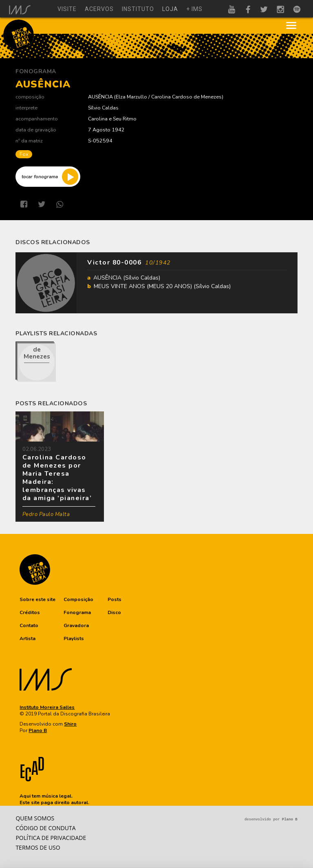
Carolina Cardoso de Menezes (186, 97)
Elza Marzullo (131, 97)
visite (67, 9)
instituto (138, 9)
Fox (24, 154)
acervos (99, 9)
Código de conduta (45, 828)
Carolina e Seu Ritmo (112, 119)
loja (170, 9)
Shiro (70, 724)
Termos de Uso (38, 847)
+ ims (194, 9)
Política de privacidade (51, 838)
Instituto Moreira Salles (47, 707)
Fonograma (36, 71)
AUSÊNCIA (100, 97)
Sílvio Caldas (103, 108)
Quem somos (35, 818)
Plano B (38, 730)
